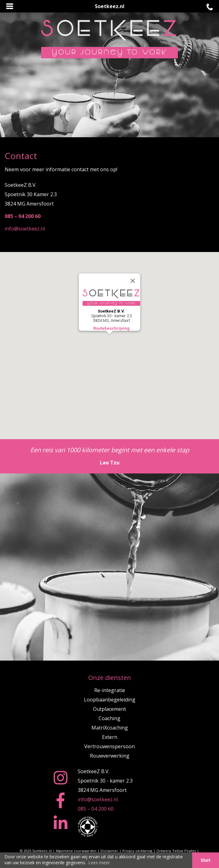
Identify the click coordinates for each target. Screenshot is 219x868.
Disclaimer (109, 851)
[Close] (133, 281)
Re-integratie (110, 690)
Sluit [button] (206, 860)
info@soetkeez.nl (25, 229)
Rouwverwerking (110, 756)
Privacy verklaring (137, 851)
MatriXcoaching (110, 728)
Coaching (109, 718)
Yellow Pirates (184, 851)
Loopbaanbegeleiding (110, 700)
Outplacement (109, 709)
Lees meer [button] (99, 863)
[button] (109, 340)
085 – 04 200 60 (96, 809)
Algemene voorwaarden (76, 851)
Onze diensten (110, 678)
